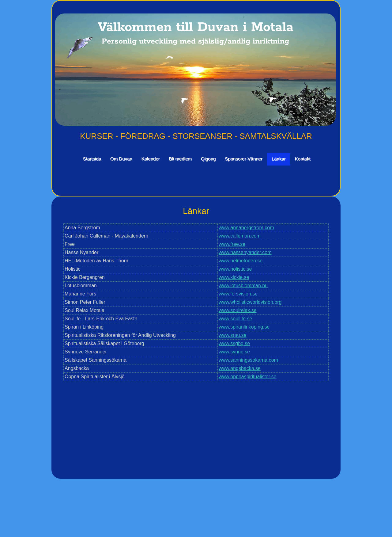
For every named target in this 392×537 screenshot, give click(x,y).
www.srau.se (233, 335)
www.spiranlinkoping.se (244, 327)
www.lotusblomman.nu (243, 286)
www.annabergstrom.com (246, 228)
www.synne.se (234, 352)
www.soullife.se (235, 319)
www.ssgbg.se (234, 343)
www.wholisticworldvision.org (250, 302)
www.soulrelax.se (238, 310)
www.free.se (232, 244)
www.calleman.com (240, 236)
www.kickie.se (234, 277)
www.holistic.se (235, 269)
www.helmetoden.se (241, 261)
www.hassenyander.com (245, 252)
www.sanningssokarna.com (248, 360)
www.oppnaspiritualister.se (248, 377)
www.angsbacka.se (240, 368)
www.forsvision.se (238, 294)
